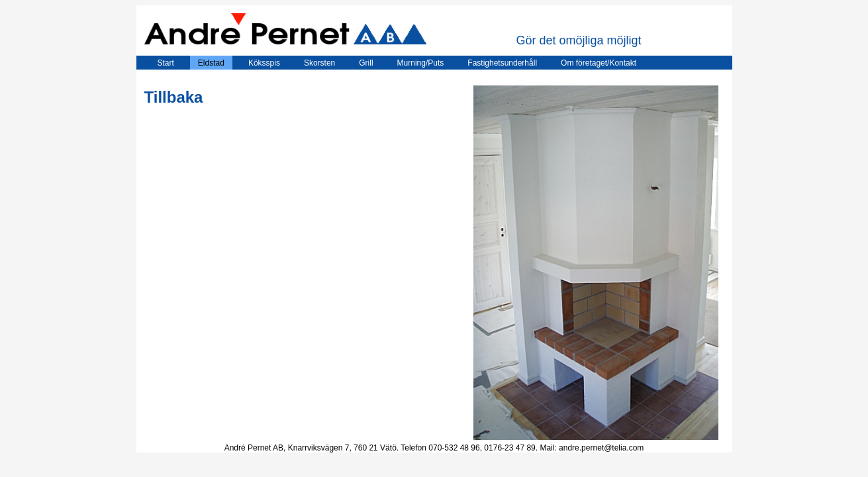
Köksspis (264, 63)
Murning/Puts (421, 63)
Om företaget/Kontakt (599, 63)
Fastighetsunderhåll (502, 63)
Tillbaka (174, 97)
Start (159, 63)
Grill (366, 63)
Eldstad (211, 63)
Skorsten (319, 63)
